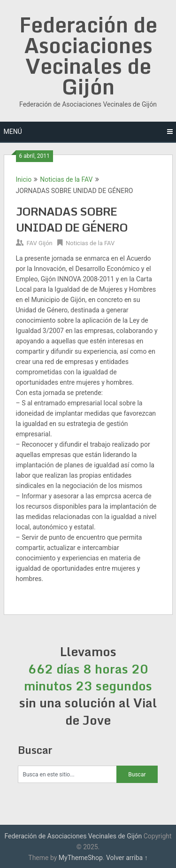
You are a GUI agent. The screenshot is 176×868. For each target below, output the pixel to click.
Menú (13, 132)
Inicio (24, 179)
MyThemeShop (81, 858)
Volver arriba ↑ (127, 858)
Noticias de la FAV (66, 179)
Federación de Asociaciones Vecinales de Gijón (88, 55)
